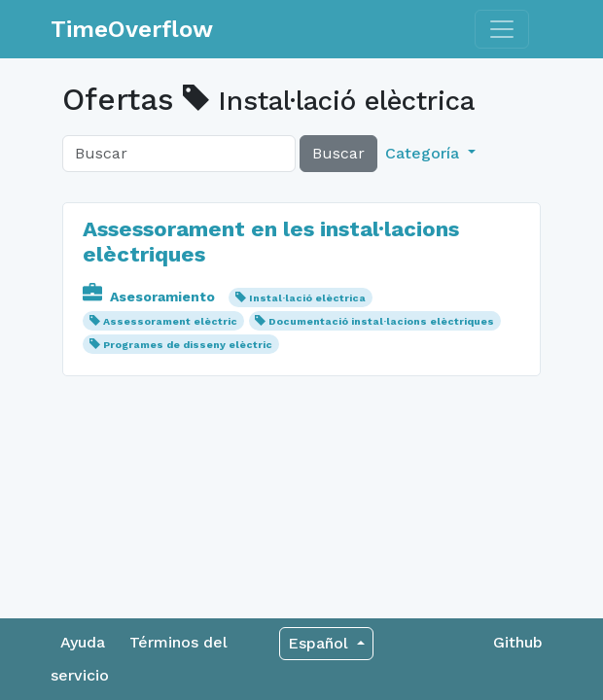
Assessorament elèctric (170, 321)
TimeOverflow (132, 29)
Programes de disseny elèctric (188, 345)
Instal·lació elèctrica (307, 298)
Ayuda (83, 642)
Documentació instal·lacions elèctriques (381, 321)
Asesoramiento (151, 297)
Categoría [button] (425, 153)
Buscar (338, 153)
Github (518, 642)
